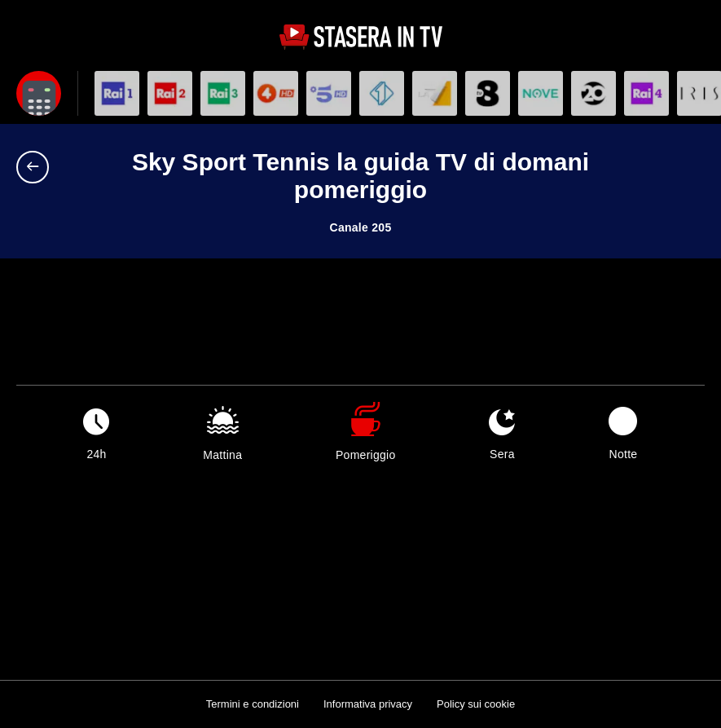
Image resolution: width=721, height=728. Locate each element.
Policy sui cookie (476, 704)
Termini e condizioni (253, 704)
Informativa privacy (368, 704)
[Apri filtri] (39, 93)
